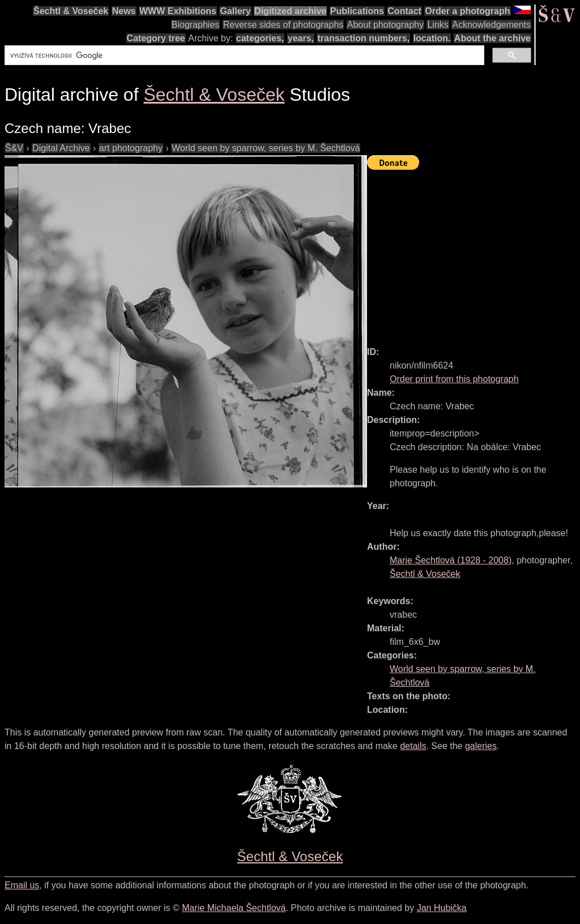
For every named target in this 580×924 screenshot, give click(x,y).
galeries (481, 746)
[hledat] (243, 55)
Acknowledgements (491, 25)
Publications (357, 11)
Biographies (196, 25)
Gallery (235, 11)
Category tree (156, 38)
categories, (260, 38)
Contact (404, 11)
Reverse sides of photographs (283, 25)
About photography (385, 25)
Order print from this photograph (454, 379)
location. (432, 38)
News (124, 11)
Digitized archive (290, 11)
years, (301, 38)
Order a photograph (467, 11)
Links (438, 25)
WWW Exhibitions (178, 11)
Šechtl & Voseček (71, 11)
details (413, 746)
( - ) (451, 560)
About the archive (492, 38)
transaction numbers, (363, 38)
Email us (22, 885)
